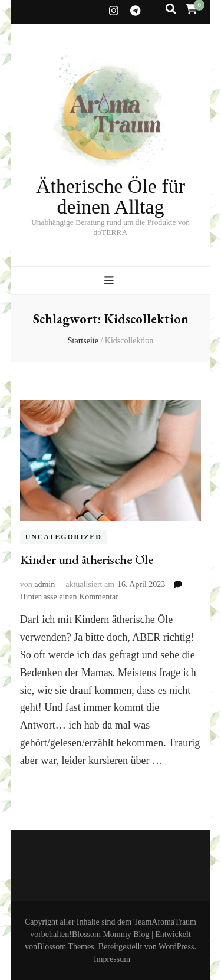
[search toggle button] (171, 9)
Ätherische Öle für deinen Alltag (111, 197)
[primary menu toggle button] (111, 281)
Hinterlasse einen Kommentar (69, 597)
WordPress (176, 947)
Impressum (112, 959)
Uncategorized (64, 537)
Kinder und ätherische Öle (87, 560)
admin (44, 584)
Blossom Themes (66, 947)
